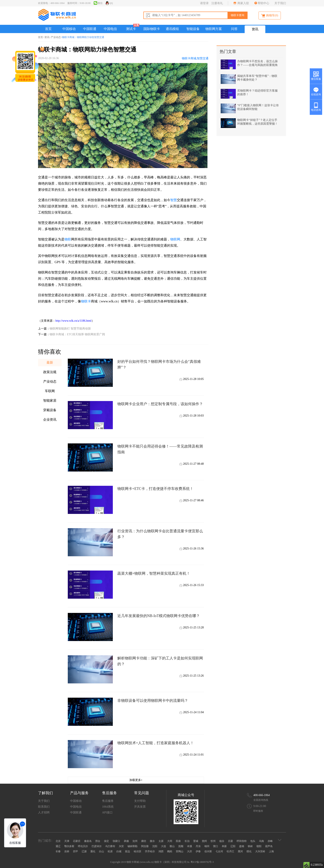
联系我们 (44, 807)
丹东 (198, 846)
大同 (170, 841)
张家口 (116, 841)
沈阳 (155, 846)
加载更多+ (136, 780)
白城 (119, 851)
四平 (75, 851)
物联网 (175, 239)
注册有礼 (217, 3)
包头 (253, 841)
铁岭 (250, 846)
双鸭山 (180, 851)
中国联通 (90, 29)
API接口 (107, 812)
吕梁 (230, 841)
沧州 (135, 841)
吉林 (67, 851)
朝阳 (259, 846)
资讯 (255, 29)
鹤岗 (170, 851)
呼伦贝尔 (83, 846)
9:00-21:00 (260, 806)
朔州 (204, 841)
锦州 (207, 846)
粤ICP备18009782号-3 (202, 862)
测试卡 (131, 29)
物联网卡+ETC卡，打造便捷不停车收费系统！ (155, 489)
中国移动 (69, 29)
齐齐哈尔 (150, 851)
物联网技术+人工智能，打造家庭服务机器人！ (156, 743)
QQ (109, 3)
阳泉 (178, 841)
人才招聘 (44, 812)
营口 (216, 846)
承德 (126, 841)
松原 (110, 851)
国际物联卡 (152, 29)
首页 (48, 29)
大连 (163, 846)
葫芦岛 (269, 846)
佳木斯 (208, 851)
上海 (271, 851)
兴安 (121, 846)
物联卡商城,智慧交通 (195, 58)
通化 (93, 851)
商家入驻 (243, 3)
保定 (106, 841)
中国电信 (110, 29)
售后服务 (108, 801)
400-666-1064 (261, 795)
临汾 (222, 841)
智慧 (174, 200)
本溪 (189, 846)
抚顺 (181, 846)
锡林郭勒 (132, 846)
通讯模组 (172, 29)
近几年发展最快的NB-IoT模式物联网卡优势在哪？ (159, 616)
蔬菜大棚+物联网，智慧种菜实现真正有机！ (154, 573)
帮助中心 (263, 3)
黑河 (240, 851)
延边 (127, 851)
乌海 (261, 841)
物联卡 (86, 301)
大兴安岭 (260, 851)
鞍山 (172, 846)
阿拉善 (145, 846)
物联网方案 (214, 29)
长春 (58, 851)
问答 (234, 29)
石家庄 (77, 841)
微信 (98, 3)
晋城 (196, 841)
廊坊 (144, 841)
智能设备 (193, 29)
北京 (58, 841)
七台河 (219, 851)
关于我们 (280, 3)
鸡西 (161, 851)
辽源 (84, 851)
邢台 (98, 841)
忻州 (213, 841)
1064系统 (108, 807)
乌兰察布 (110, 846)
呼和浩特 (242, 841)
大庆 (189, 851)
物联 (68, 239)
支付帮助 (140, 801)
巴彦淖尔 (96, 846)
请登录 (204, 3)
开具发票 (140, 807)
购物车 (270, 16)
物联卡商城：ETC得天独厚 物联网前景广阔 (77, 334)
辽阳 (233, 846)
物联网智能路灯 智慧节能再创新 (70, 329)
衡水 (152, 841)
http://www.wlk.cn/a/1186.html (73, 321)
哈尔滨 (137, 851)
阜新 (224, 846)
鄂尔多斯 (69, 846)
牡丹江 (230, 851)
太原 (161, 841)
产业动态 (56, 37)
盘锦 (242, 846)
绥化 (249, 851)
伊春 (198, 851)
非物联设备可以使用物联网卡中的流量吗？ (153, 701)
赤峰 (270, 841)
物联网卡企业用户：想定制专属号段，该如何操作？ (160, 404)
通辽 (58, 846)
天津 (67, 841)
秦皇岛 (88, 841)
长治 (187, 841)
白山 (101, 851)
